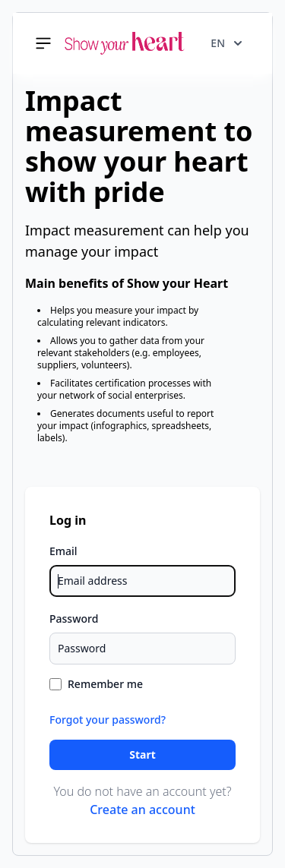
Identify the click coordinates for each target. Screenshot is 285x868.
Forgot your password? (108, 720)
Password (74, 619)
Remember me (105, 684)
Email (63, 551)
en (226, 43)
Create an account (142, 810)
